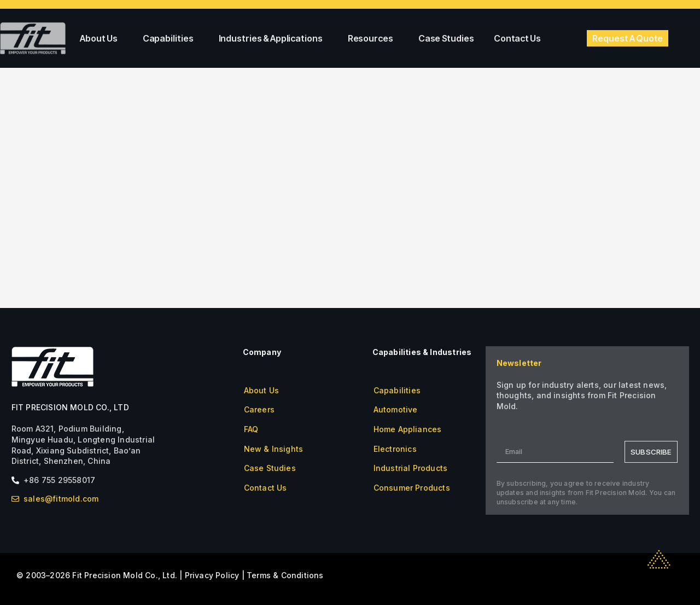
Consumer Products (412, 488)
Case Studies (446, 38)
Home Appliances (408, 429)
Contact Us (517, 38)
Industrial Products (411, 468)
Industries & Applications (273, 38)
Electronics (395, 449)
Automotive (396, 409)
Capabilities (171, 38)
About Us (101, 38)
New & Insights (274, 449)
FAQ (251, 429)
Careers (259, 409)
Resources (373, 38)
